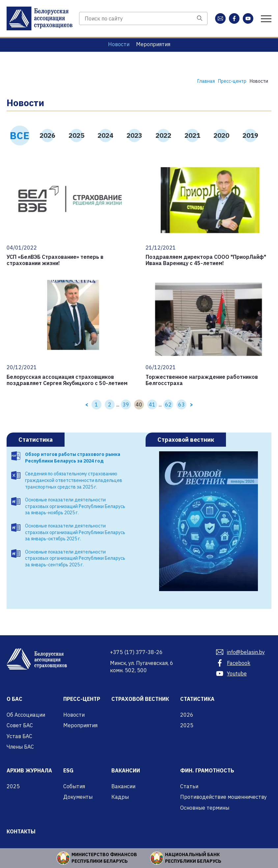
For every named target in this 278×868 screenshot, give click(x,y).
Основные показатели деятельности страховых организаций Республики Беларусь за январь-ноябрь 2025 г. (75, 506)
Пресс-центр (82, 699)
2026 (47, 135)
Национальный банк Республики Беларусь (193, 858)
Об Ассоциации (26, 715)
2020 (221, 135)
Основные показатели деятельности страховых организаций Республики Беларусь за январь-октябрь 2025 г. (75, 532)
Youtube (231, 673)
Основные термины (205, 808)
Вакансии (126, 770)
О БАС (14, 699)
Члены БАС (20, 747)
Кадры (120, 797)
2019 (250, 135)
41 (152, 404)
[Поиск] (200, 18)
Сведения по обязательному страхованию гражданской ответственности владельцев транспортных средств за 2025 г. (74, 480)
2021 (192, 135)
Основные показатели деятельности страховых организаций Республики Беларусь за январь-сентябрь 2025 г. (75, 558)
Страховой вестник (186, 440)
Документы (78, 797)
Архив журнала (29, 770)
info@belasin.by (240, 652)
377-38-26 (136, 652)
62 (168, 404)
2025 (76, 135)
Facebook (233, 663)
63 (181, 404)
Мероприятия (153, 44)
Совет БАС (20, 725)
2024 (105, 135)
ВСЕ (20, 135)
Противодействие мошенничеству (223, 797)
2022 (163, 135)
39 (126, 404)
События (74, 786)
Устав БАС (19, 736)
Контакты (21, 831)
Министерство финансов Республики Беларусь (104, 858)
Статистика (36, 440)
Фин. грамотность (207, 770)
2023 (134, 135)
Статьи (189, 786)
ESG (68, 770)
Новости (119, 44)
